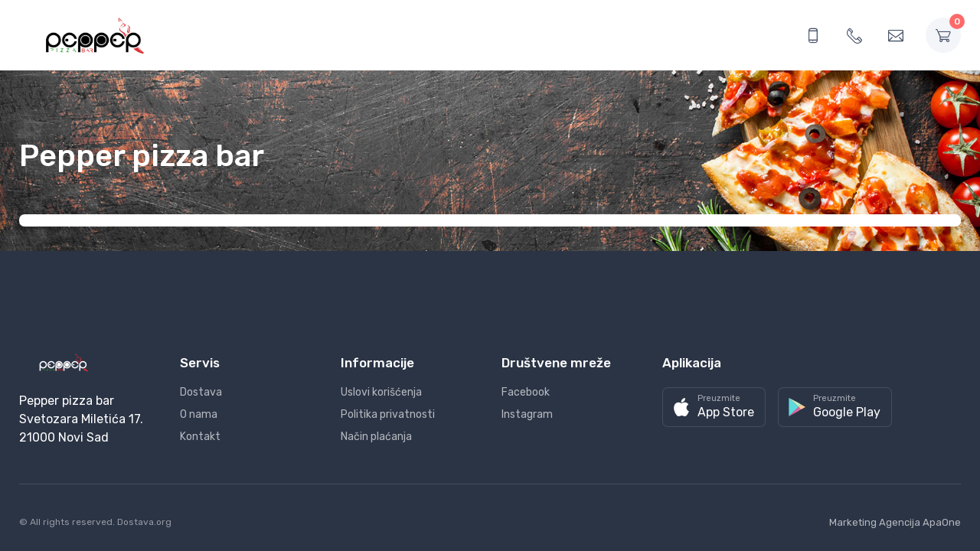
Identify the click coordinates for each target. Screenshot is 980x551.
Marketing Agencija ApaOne (895, 522)
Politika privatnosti (388, 414)
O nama (199, 414)
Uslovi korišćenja (381, 392)
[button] (714, 408)
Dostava (201, 392)
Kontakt (200, 437)
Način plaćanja (376, 437)
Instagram (527, 414)
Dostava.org (144, 522)
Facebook (526, 392)
